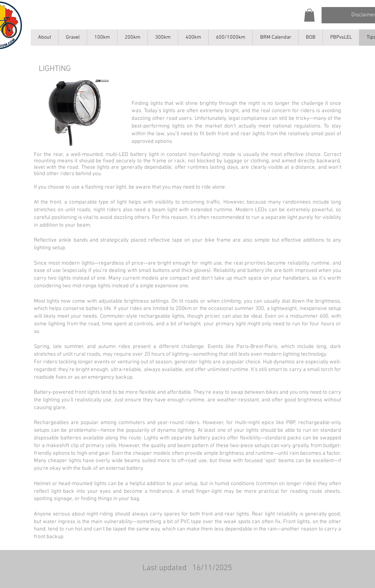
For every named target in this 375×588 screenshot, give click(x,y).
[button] (309, 15)
